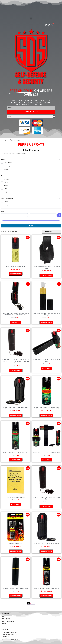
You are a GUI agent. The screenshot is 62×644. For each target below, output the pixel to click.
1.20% (5, 202)
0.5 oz (5, 179)
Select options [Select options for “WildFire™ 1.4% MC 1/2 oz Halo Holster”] (46, 551)
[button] (31, 19)
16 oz (5, 185)
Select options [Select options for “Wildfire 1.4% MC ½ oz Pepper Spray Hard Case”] (46, 506)
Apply (31, 225)
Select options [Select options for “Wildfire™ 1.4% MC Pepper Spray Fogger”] (46, 596)
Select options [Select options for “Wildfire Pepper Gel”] (16, 551)
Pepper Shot (7, 163)
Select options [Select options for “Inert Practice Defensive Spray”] (16, 274)
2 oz (5, 182)
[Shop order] (51, 232)
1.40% (5, 205)
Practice (6, 169)
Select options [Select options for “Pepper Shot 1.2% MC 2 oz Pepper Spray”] (46, 415)
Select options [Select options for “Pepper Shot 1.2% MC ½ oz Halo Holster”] (16, 415)
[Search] (54, 117)
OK (59, 215)
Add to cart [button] (15, 322)
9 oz (5, 192)
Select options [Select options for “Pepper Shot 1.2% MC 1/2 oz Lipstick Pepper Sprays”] (46, 322)
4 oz (5, 189)
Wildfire (6, 166)
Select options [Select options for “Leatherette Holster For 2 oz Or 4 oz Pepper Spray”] (46, 276)
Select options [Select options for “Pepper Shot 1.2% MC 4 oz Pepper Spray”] (16, 460)
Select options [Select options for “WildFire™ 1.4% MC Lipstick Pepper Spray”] (16, 596)
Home (6, 140)
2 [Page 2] (31, 603)
